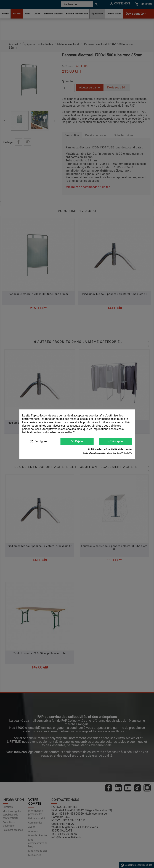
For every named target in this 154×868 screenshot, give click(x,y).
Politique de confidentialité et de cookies (110, 449)
